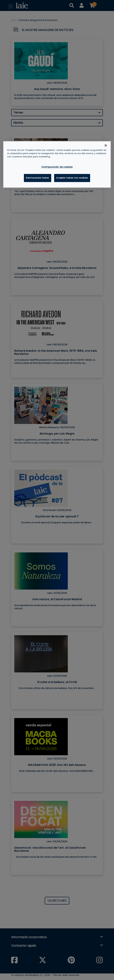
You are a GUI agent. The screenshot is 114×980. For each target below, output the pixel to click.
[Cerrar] (106, 145)
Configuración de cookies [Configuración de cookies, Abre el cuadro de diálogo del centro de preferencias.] (57, 167)
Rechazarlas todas (38, 178)
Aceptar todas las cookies (72, 178)
